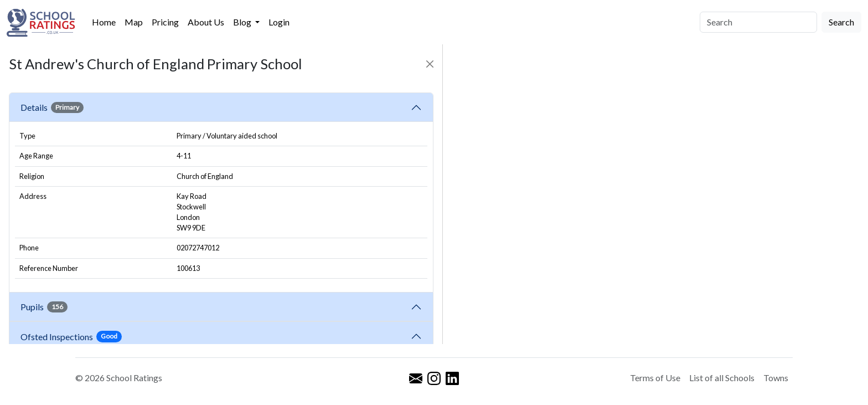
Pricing (165, 22)
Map (134, 22)
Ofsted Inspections (71, 336)
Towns (776, 378)
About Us (206, 22)
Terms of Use (655, 378)
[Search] (758, 22)
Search (841, 22)
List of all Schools (722, 378)
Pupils (44, 307)
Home (104, 22)
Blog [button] (243, 22)
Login (279, 22)
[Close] (430, 64)
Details (52, 107)
